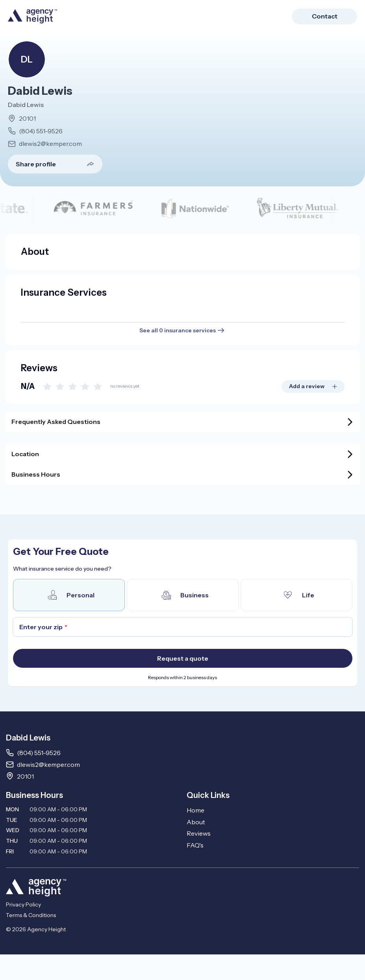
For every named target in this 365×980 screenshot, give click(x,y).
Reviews (199, 833)
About (196, 822)
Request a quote (183, 658)
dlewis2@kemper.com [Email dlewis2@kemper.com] (48, 764)
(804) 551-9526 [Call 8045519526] (39, 753)
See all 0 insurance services (182, 330)
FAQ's (195, 845)
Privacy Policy (23, 904)
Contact (325, 16)
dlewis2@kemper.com (50, 144)
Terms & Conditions (31, 915)
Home (195, 810)
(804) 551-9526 (41, 131)
